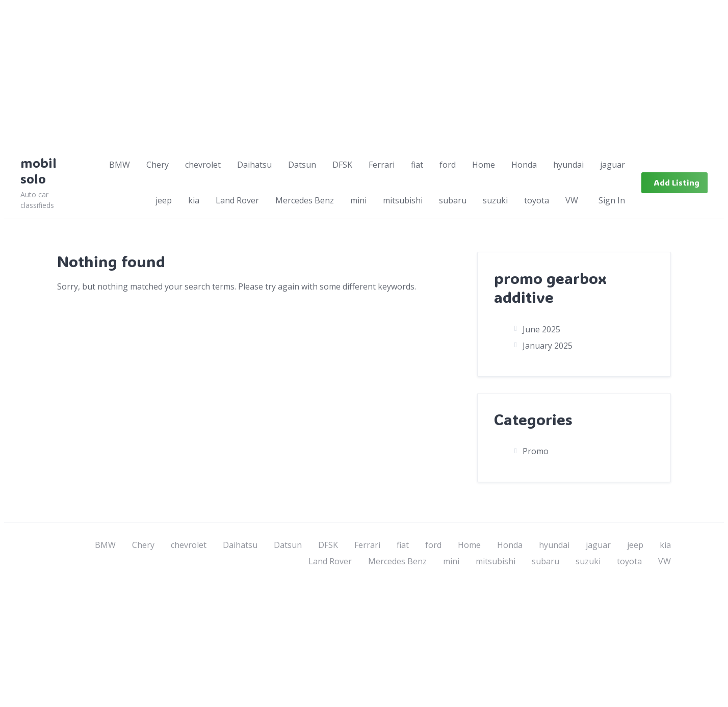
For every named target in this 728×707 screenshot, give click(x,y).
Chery (158, 165)
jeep (164, 200)
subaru (453, 200)
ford (448, 165)
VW (572, 200)
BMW (120, 165)
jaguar (613, 165)
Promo (536, 451)
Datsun (302, 165)
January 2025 (548, 346)
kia (194, 200)
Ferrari (382, 165)
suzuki (495, 200)
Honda (524, 165)
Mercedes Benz (305, 200)
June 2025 (541, 329)
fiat (417, 165)
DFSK (342, 165)
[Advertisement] (310, 75)
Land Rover (237, 200)
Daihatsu (254, 165)
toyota (537, 200)
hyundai (568, 165)
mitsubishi (403, 200)
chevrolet (203, 165)
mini (358, 200)
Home (484, 165)
